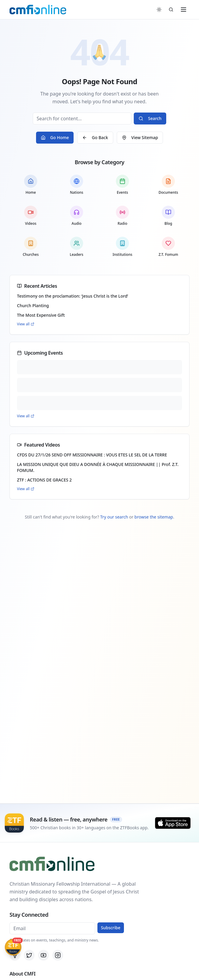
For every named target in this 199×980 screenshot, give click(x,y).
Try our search (114, 517)
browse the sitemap (154, 517)
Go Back (95, 137)
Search (150, 118)
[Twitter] (29, 955)
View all (26, 324)
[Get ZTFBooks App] (13, 947)
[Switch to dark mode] (159, 10)
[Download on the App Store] (173, 823)
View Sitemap (140, 137)
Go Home (55, 137)
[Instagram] (58, 955)
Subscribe (111, 928)
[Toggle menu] (184, 10)
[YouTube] (43, 955)
